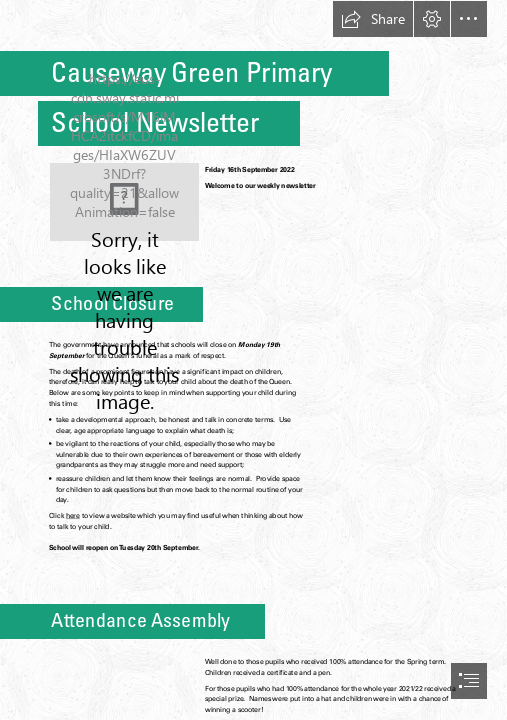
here (73, 515)
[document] (253, 360)
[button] (373, 19)
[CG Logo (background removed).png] (124, 202)
